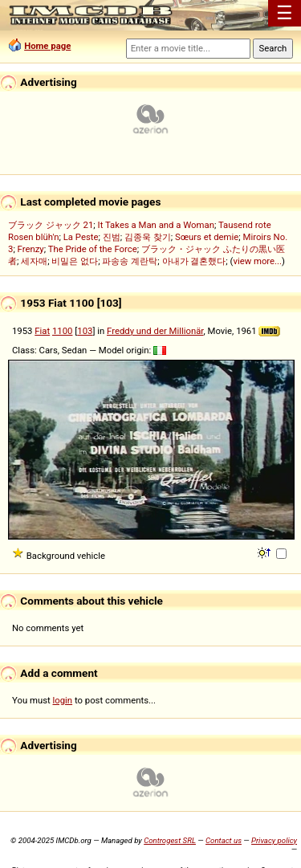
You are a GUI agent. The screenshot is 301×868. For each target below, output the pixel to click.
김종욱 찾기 (148, 237)
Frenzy (31, 249)
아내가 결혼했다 (194, 261)
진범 (112, 237)
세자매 (34, 261)
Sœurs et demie (207, 237)
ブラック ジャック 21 (51, 225)
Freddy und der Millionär (155, 331)
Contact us (224, 840)
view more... (257, 261)
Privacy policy (274, 840)
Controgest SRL (170, 840)
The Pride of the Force (93, 249)
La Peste (81, 237)
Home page (47, 46)
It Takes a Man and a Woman (156, 225)
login (63, 700)
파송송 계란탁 (130, 261)
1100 (62, 331)
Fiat (42, 331)
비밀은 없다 (75, 261)
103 (85, 331)
